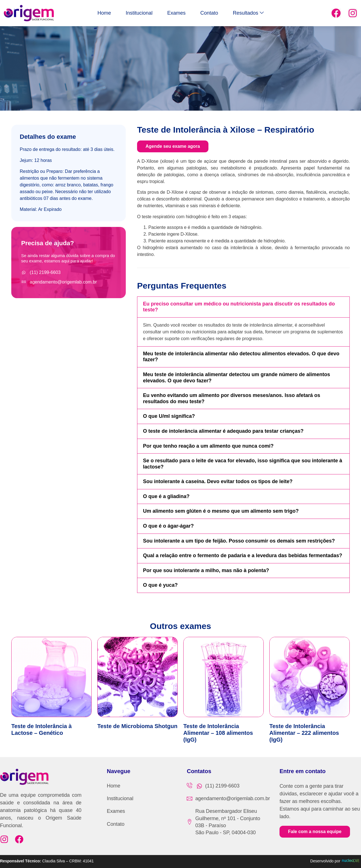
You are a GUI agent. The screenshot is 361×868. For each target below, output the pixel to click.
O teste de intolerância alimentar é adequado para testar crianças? (223, 431)
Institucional (131, 13)
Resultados (264, 13)
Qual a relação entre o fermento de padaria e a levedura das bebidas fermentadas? (243, 555)
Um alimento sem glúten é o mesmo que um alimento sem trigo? (221, 511)
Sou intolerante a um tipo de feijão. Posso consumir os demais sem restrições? (239, 541)
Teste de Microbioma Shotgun (137, 726)
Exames (176, 13)
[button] (243, 307)
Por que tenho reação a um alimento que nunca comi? (208, 446)
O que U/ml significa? (169, 416)
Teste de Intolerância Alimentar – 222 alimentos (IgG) (304, 733)
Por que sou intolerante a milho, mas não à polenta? (206, 570)
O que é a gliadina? (166, 496)
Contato (217, 13)
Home (89, 13)
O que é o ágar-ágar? (168, 526)
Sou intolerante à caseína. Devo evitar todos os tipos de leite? (218, 481)
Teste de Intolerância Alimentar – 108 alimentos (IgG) (218, 733)
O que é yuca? (160, 585)
